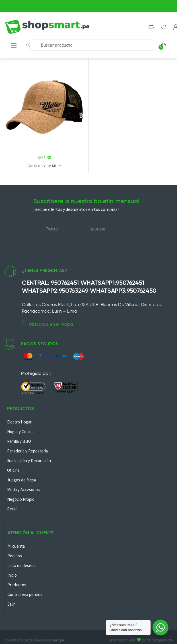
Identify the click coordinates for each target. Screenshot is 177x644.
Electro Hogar (19, 422)
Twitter (53, 229)
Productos (17, 585)
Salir (11, 604)
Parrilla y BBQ (19, 441)
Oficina (13, 470)
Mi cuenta (16, 546)
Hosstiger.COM (161, 640)
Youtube (98, 229)
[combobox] (92, 45)
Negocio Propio (21, 499)
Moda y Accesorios (23, 490)
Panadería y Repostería (27, 451)
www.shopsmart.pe (49, 640)
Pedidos (15, 556)
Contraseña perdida (25, 594)
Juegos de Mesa (21, 480)
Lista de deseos (21, 565)
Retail (12, 509)
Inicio (12, 575)
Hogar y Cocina (20, 432)
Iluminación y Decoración (29, 461)
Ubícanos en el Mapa (47, 324)
